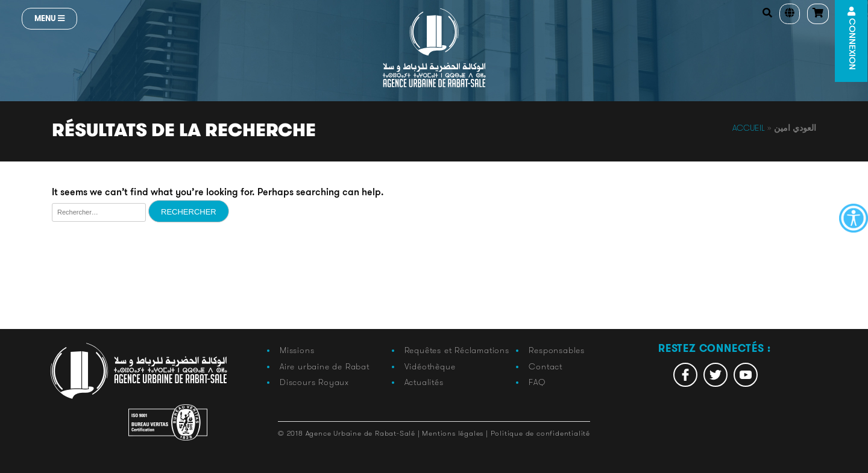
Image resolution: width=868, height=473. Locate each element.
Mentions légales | (456, 433)
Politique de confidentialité (540, 433)
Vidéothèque (430, 366)
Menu (49, 18)
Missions (297, 350)
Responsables (557, 350)
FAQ (537, 382)
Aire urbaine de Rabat (325, 366)
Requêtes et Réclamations (457, 350)
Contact (546, 366)
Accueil (749, 128)
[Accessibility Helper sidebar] (854, 218)
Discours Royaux (314, 382)
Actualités (424, 382)
